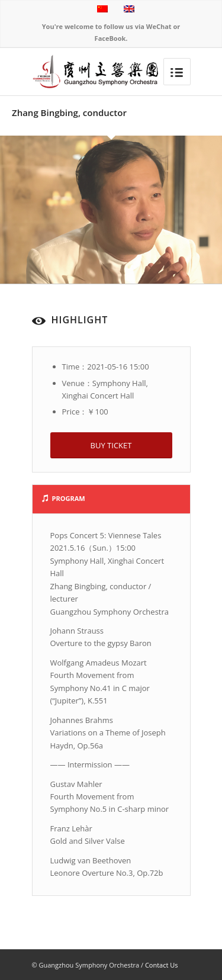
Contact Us (162, 965)
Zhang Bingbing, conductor (69, 113)
